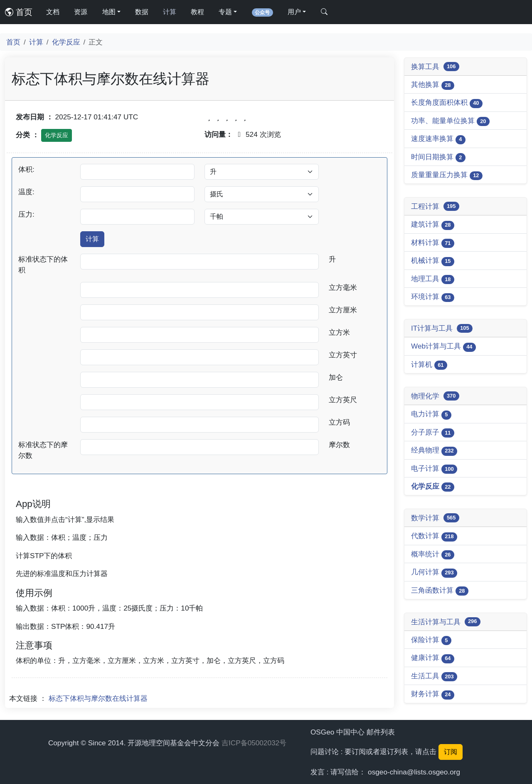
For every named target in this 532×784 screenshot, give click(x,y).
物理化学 (435, 396)
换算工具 (435, 67)
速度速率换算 (438, 139)
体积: (26, 169)
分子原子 (433, 433)
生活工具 (434, 676)
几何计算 (434, 573)
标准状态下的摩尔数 (43, 450)
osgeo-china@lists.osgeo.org (414, 772)
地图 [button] (109, 12)
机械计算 (433, 261)
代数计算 (434, 536)
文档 (53, 12)
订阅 (451, 752)
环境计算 (433, 297)
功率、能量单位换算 (450, 121)
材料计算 (433, 243)
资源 (81, 12)
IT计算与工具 (442, 329)
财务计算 (433, 694)
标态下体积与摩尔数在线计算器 (98, 698)
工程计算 (435, 206)
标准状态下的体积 (43, 265)
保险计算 (431, 640)
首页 (19, 12)
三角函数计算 (440, 591)
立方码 (339, 422)
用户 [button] (294, 12)
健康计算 (433, 658)
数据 (142, 12)
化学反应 (66, 42)
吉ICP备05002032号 (254, 743)
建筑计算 (433, 225)
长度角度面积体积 (447, 103)
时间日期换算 (438, 157)
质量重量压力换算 (447, 175)
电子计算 (434, 469)
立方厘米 (343, 310)
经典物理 (434, 451)
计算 (170, 12)
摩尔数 (339, 445)
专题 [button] (225, 12)
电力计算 (431, 414)
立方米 (339, 332)
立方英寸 (343, 355)
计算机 (429, 365)
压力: (26, 214)
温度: (26, 192)
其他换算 (433, 85)
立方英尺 (343, 400)
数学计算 (435, 518)
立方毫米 (343, 287)
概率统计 (433, 555)
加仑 (336, 377)
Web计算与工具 (443, 347)
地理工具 (433, 279)
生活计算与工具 (446, 622)
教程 (197, 12)
